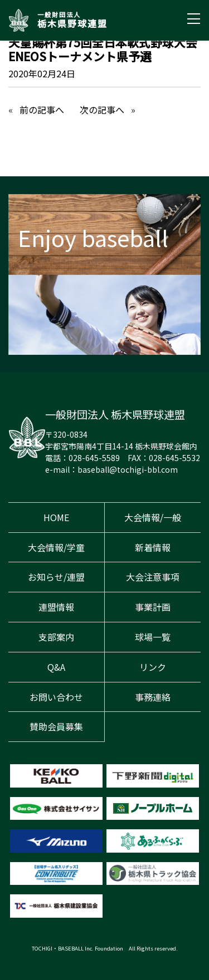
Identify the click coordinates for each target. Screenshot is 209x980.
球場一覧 (153, 637)
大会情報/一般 (153, 517)
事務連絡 (153, 697)
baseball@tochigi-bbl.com (128, 469)
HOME (56, 517)
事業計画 (153, 607)
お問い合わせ (56, 697)
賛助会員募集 (56, 726)
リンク (153, 667)
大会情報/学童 (56, 547)
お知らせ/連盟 (56, 577)
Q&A (56, 667)
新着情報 (153, 547)
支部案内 (56, 637)
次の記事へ (102, 110)
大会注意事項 (153, 577)
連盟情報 (56, 607)
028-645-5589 (94, 458)
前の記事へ (42, 110)
